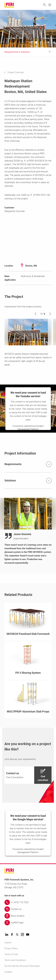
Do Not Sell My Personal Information (22, 966)
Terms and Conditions (15, 960)
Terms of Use (11, 954)
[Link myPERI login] (28, 923)
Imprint (8, 943)
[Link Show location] (28, 916)
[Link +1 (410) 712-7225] (28, 902)
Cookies (8, 972)
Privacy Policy (11, 948)
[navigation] (16, 72)
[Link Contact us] (28, 909)
